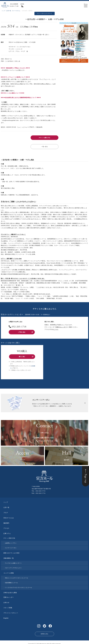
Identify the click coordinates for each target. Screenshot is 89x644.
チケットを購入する (44, 137)
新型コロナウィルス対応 (11, 552)
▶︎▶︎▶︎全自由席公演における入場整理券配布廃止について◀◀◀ (21, 98)
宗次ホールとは (9, 517)
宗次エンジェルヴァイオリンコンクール (17, 577)
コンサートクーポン (11, 547)
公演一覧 (6, 506)
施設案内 (6, 522)
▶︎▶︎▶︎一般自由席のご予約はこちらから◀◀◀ (15, 68)
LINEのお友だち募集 (10, 591)
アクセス (6, 527)
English (6, 617)
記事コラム (7, 532)
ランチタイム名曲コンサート (13, 562)
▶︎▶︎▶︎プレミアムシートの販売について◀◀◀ (15, 77)
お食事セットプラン (11, 542)
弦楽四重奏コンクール (11, 581)
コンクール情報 (9, 572)
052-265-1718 (19, 326)
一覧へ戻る (45, 146)
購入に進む (26, 355)
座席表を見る (44, 632)
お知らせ (6, 601)
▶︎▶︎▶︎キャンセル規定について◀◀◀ (13, 93)
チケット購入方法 (9, 537)
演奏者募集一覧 (9, 557)
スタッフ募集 (8, 606)
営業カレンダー (9, 596)
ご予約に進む (25, 331)
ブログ (6, 511)
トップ (6, 501)
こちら (56, 329)
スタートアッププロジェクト (13, 567)
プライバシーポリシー (11, 612)
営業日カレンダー (61, 326)
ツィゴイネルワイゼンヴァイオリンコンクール (19, 586)
